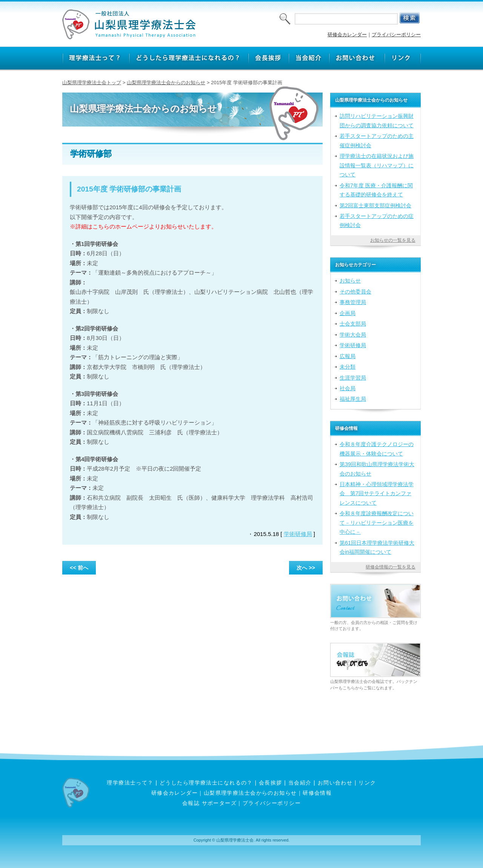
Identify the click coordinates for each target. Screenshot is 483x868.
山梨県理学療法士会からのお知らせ (166, 83)
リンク (367, 783)
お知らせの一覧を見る (393, 240)
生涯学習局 (353, 378)
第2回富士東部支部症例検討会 (375, 205)
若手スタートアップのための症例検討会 (377, 221)
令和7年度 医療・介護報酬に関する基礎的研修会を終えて (376, 190)
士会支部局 (353, 324)
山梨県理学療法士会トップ (92, 83)
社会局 (348, 388)
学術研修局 (298, 534)
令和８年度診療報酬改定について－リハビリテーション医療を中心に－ (377, 523)
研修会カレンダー (347, 35)
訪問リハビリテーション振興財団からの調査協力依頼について (377, 120)
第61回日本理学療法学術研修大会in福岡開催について (377, 547)
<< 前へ (79, 568)
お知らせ (350, 281)
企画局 (348, 313)
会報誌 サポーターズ (209, 803)
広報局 (348, 356)
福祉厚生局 (353, 399)
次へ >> (306, 568)
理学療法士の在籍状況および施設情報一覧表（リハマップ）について (377, 165)
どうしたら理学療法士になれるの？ (206, 783)
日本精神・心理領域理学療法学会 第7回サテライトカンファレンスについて (377, 493)
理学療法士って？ (130, 783)
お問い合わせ (335, 783)
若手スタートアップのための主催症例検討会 (377, 141)
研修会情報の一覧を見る (391, 567)
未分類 (348, 367)
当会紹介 (300, 783)
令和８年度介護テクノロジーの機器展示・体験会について (377, 449)
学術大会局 (353, 335)
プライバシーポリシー (396, 35)
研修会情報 (317, 793)
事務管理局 (353, 302)
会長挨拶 (271, 783)
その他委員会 (355, 292)
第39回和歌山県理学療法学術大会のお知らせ (377, 469)
